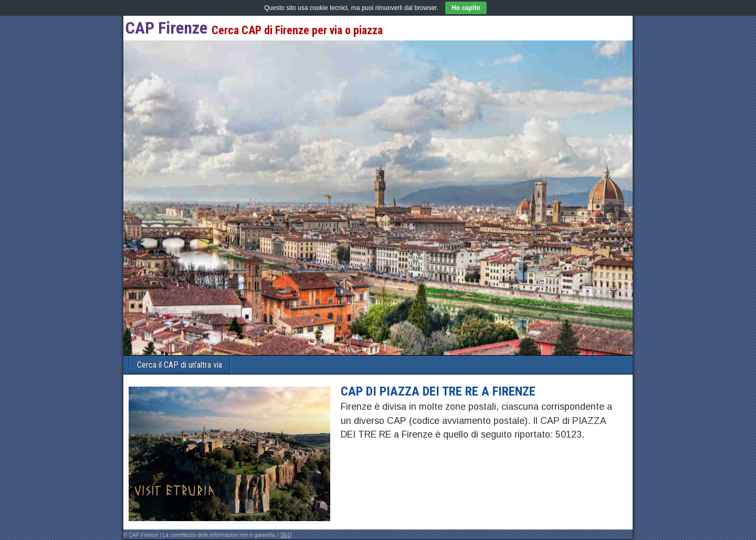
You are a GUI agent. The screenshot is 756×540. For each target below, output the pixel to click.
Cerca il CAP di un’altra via (180, 365)
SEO (286, 535)
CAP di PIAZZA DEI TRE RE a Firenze (438, 391)
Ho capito (466, 8)
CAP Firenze (166, 28)
